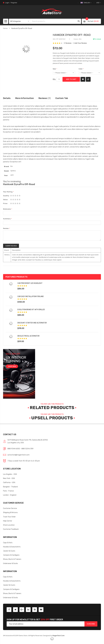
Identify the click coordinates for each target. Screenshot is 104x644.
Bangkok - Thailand (10, 487)
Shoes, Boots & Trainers (12, 559)
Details (7, 98)
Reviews (45, 98)
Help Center (8, 521)
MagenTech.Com (59, 636)
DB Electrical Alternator (28, 336)
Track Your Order (9, 517)
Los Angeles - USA (10, 474)
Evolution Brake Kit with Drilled (31, 310)
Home (5, 28)
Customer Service (10, 508)
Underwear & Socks (10, 563)
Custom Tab (62, 98)
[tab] (62, 98)
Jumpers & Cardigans (11, 555)
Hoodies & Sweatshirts (12, 547)
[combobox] (53, 21)
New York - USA (9, 478)
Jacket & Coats (9, 551)
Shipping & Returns (10, 512)
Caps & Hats (8, 543)
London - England (10, 495)
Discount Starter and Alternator (32, 323)
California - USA (9, 482)
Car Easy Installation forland (31, 296)
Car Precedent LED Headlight (30, 283)
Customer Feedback (11, 529)
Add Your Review (81, 43)
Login (7, 3)
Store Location (9, 525)
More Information (25, 98)
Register (14, 3)
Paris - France (8, 491)
